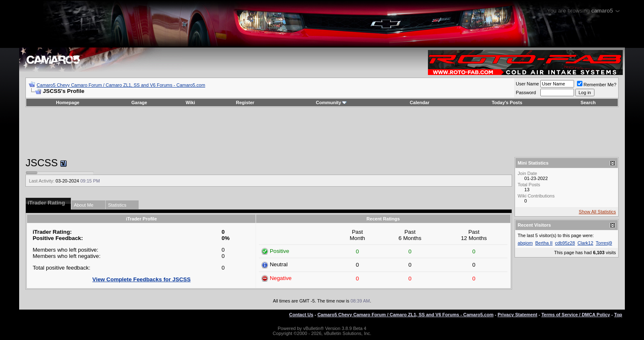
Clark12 (585, 243)
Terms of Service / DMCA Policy (576, 315)
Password (526, 92)
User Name (527, 84)
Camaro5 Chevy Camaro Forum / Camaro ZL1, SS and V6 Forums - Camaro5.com (121, 85)
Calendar (419, 102)
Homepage (68, 102)
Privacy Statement (517, 315)
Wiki (190, 102)
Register (245, 102)
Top (618, 315)
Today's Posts (507, 102)
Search (588, 102)
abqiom (525, 243)
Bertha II (544, 243)
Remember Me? (597, 85)
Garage (139, 102)
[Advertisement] (322, 132)
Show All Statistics (597, 212)
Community (332, 102)
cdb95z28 (565, 243)
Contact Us (301, 315)
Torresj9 (604, 243)
